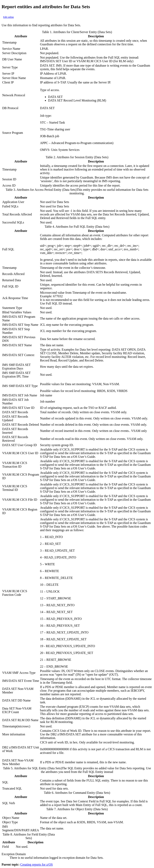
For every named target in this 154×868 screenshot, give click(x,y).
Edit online (9, 17)
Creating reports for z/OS (36, 864)
